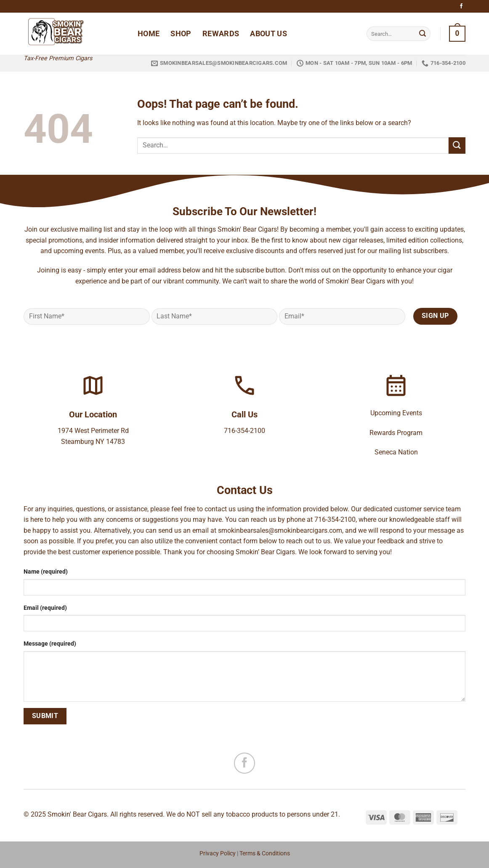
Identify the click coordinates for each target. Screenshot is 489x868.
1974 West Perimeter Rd (93, 431)
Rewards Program (396, 433)
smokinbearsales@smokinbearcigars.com (280, 530)
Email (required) (45, 608)
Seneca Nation (396, 452)
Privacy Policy (218, 853)
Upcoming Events (396, 413)
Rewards (221, 34)
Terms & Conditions (265, 853)
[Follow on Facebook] (461, 6)
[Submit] (423, 34)
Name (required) (46, 572)
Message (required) (50, 644)
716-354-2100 (244, 431)
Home (149, 34)
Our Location (93, 414)
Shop (181, 34)
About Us (268, 34)
